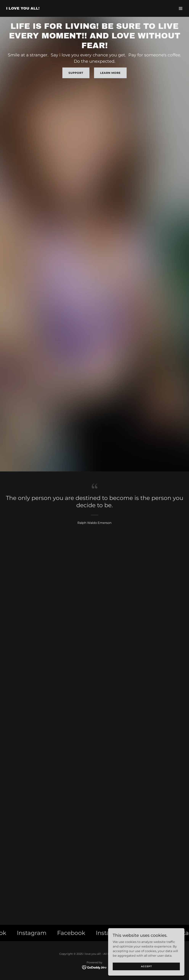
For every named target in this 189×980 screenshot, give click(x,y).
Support (76, 73)
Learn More (110, 73)
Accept (146, 966)
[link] (23, 9)
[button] (181, 8)
